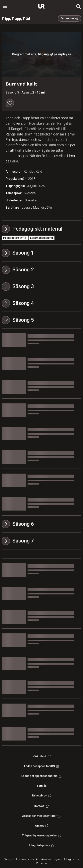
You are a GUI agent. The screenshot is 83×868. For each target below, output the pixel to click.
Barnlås (42, 786)
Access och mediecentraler (41, 816)
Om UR (42, 826)
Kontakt (41, 806)
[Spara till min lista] (10, 103)
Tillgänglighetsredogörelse (41, 835)
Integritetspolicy (42, 845)
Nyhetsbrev (42, 795)
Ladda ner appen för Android (42, 776)
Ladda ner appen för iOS (42, 766)
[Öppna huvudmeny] (5, 6)
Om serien (70, 18)
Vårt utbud (42, 756)
